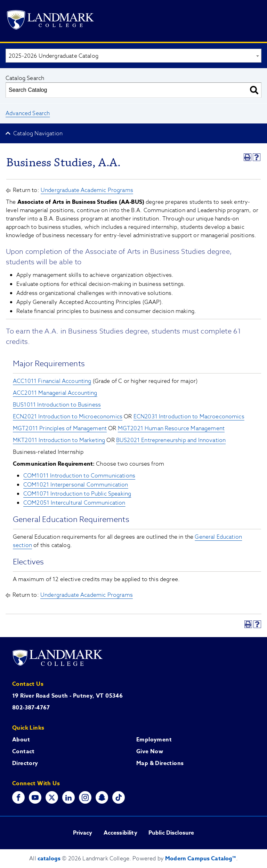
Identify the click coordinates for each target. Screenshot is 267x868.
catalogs (49, 859)
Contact (23, 752)
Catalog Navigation (38, 134)
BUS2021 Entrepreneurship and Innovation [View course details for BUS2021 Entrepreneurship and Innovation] (171, 440)
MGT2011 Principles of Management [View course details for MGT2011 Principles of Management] (60, 428)
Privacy (83, 833)
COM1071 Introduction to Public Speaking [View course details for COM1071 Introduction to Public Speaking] (77, 494)
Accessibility (120, 833)
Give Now (150, 752)
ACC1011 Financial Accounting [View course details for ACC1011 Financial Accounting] (52, 381)
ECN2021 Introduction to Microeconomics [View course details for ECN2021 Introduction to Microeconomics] (68, 417)
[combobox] (133, 56)
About (21, 740)
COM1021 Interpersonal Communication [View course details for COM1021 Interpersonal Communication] (76, 485)
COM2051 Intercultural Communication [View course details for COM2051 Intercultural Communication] (74, 503)
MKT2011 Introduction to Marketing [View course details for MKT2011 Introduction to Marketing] (59, 440)
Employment (154, 740)
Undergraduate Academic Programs (87, 190)
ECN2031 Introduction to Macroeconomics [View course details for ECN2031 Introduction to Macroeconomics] (189, 417)
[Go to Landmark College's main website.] (50, 21)
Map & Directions (160, 763)
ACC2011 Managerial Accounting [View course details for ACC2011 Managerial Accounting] (55, 393)
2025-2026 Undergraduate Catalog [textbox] (54, 56)
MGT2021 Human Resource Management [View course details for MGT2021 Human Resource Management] (171, 428)
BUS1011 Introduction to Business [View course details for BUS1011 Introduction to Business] (57, 405)
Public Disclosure (171, 833)
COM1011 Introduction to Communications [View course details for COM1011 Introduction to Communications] (79, 476)
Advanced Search (28, 113)
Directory (25, 763)
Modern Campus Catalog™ (201, 859)
